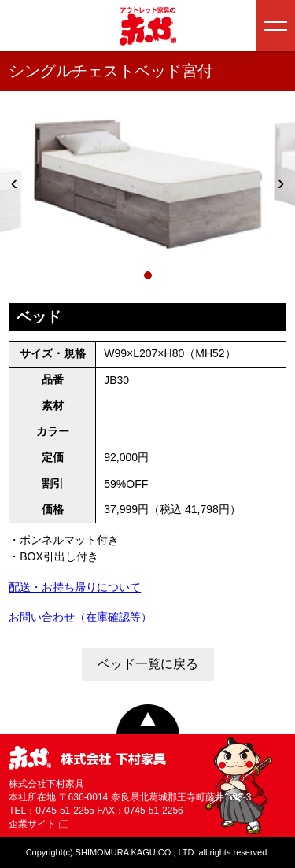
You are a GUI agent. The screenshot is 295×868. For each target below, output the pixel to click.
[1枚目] (148, 275)
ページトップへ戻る (148, 719)
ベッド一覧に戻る (148, 664)
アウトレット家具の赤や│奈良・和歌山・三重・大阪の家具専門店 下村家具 (148, 26)
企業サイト (39, 824)
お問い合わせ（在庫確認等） (80, 617)
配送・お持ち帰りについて (75, 587)
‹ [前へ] (15, 183)
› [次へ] (281, 183)
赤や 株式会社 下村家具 (87, 759)
